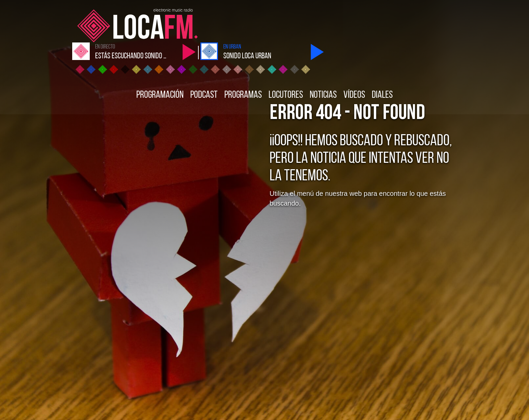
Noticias (323, 61)
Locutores (286, 61)
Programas (243, 61)
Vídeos (354, 61)
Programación (160, 61)
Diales (382, 61)
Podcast (204, 61)
